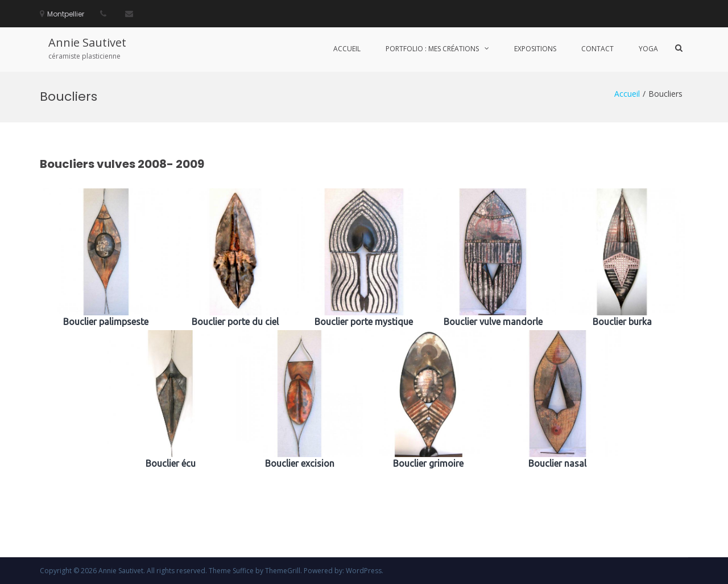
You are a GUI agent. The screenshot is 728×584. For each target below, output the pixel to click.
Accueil (347, 49)
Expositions (535, 49)
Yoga (648, 49)
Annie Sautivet (87, 42)
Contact (597, 49)
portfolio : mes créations (432, 49)
